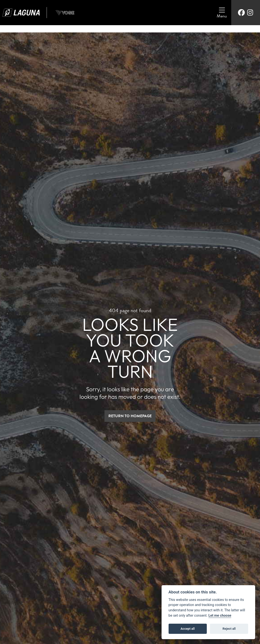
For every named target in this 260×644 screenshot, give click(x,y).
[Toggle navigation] (222, 13)
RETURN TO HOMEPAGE (130, 416)
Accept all (188, 629)
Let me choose (220, 616)
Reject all (229, 629)
